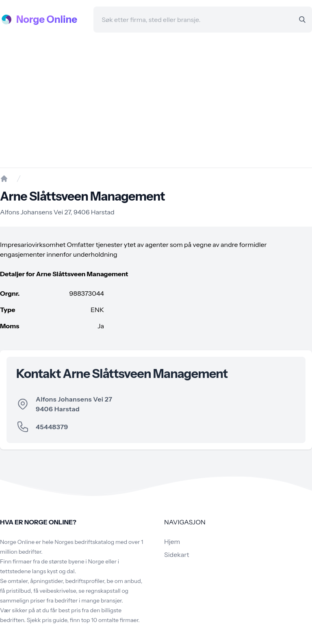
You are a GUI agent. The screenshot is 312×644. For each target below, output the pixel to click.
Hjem (172, 541)
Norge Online (47, 19)
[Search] (302, 20)
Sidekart (177, 554)
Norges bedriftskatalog (84, 542)
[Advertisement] (156, 100)
